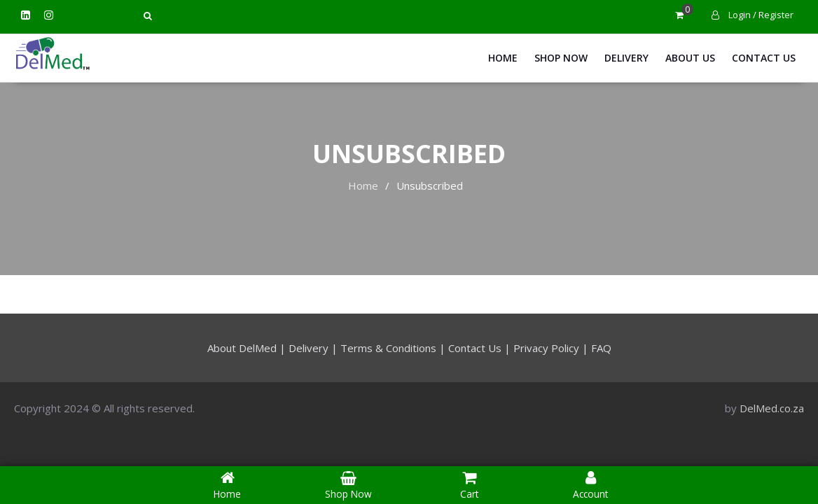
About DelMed (242, 348)
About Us (690, 58)
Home (503, 58)
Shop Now (561, 58)
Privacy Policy (546, 348)
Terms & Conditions (388, 348)
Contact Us (764, 58)
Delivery (626, 58)
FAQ (601, 348)
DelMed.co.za (772, 408)
